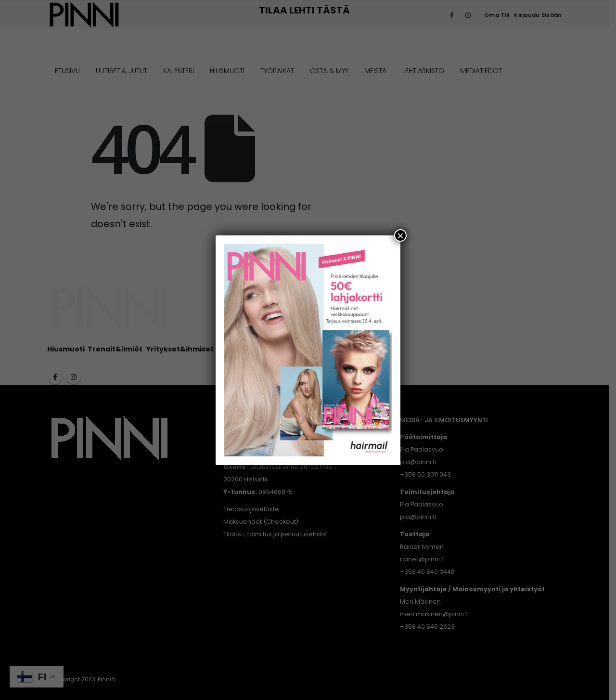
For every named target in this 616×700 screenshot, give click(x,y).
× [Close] (400, 235)
